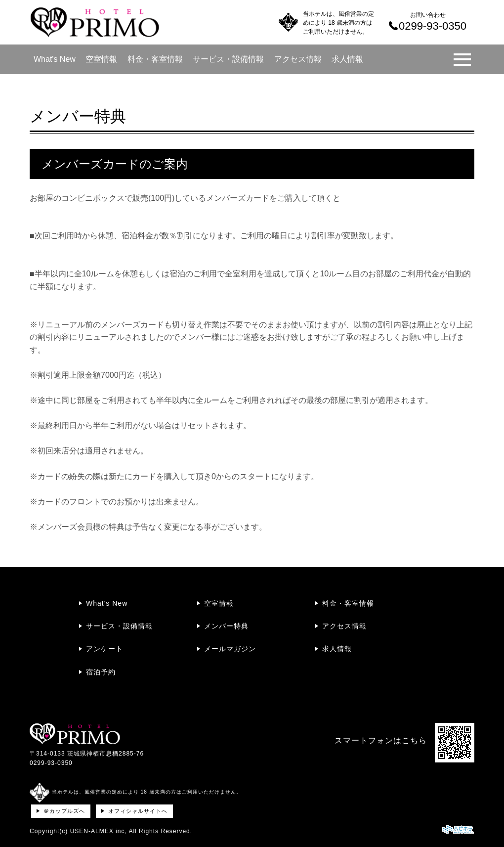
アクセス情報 (298, 59)
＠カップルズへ (64, 811)
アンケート (105, 649)
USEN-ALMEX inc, (99, 831)
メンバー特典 (226, 626)
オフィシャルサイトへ (138, 811)
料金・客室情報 (155, 59)
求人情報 (347, 59)
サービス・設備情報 (228, 59)
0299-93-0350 (51, 763)
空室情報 (101, 59)
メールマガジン (230, 649)
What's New (55, 59)
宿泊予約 (101, 672)
